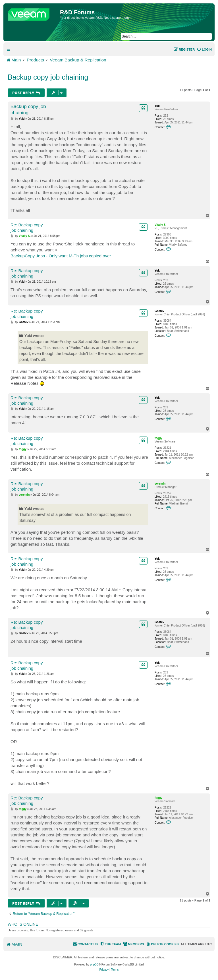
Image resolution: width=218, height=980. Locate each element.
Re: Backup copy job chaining (27, 228)
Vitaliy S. (161, 225)
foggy (158, 438)
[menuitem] (204, 49)
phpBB (94, 965)
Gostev (159, 311)
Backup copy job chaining (48, 77)
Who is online (23, 924)
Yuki (158, 106)
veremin (160, 484)
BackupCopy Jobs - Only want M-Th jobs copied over (61, 256)
